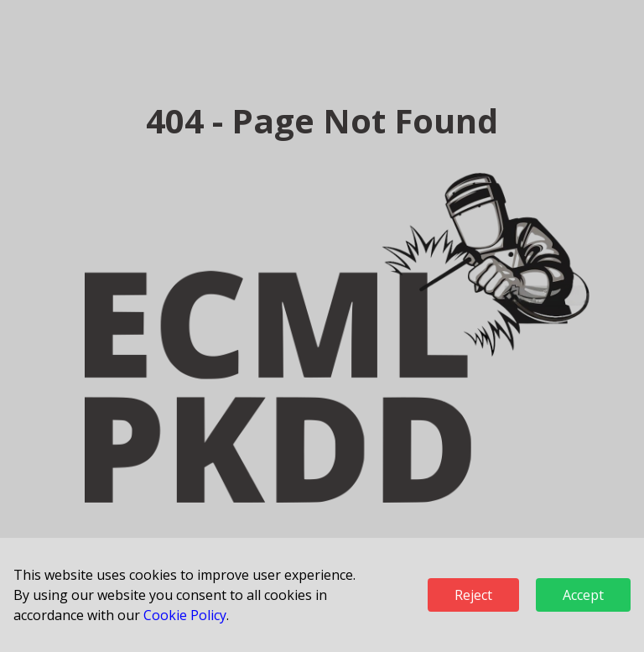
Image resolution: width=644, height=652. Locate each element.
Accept (583, 595)
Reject (473, 595)
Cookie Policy (185, 615)
